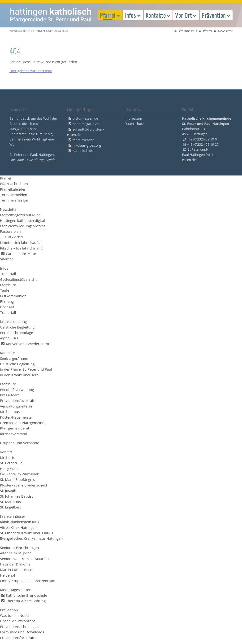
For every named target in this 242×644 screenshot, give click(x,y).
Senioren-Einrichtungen (19, 548)
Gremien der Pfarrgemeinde (23, 423)
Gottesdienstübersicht (18, 279)
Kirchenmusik (11, 412)
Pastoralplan (10, 231)
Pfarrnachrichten (14, 184)
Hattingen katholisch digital (22, 220)
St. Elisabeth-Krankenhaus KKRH (27, 533)
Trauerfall (8, 274)
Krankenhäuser (13, 516)
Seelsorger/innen (14, 358)
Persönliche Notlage (17, 333)
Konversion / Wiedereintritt (28, 344)
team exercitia (84, 140)
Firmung (7, 301)
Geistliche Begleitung (17, 327)
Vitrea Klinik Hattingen (18, 527)
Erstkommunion (13, 296)
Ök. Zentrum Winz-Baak (19, 474)
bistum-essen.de (86, 118)
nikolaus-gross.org (87, 145)
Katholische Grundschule (26, 595)
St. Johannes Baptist (16, 496)
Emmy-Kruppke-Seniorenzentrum (28, 581)
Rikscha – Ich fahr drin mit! (22, 248)
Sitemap (7, 259)
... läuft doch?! (11, 237)
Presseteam (10, 395)
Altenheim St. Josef (15, 553)
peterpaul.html (51, 15)
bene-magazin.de (86, 124)
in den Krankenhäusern (19, 375)
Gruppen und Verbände (19, 443)
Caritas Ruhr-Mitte (21, 254)
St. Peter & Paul (13, 463)
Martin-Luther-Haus (16, 570)
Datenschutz (134, 124)
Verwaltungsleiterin (16, 406)
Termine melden (14, 195)
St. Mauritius (10, 502)
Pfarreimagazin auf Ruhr (20, 215)
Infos (4, 268)
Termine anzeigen (15, 200)
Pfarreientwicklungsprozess (23, 226)
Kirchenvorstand (14, 434)
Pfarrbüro (8, 285)
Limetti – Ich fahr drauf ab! (22, 242)
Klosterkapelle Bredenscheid (24, 485)
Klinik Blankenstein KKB (19, 522)
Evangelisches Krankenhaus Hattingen (31, 538)
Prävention (9, 610)
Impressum (133, 118)
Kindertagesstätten (16, 590)
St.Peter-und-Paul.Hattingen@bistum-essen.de (201, 155)
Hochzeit (7, 307)
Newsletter (9, 209)
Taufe (5, 290)
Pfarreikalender (13, 189)
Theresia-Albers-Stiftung (26, 601)
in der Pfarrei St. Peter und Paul (26, 369)
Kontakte (7, 353)
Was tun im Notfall (15, 615)
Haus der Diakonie (15, 564)
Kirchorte (8, 457)
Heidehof (8, 575)
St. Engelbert (10, 507)
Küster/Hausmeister (17, 417)
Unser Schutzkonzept (17, 621)
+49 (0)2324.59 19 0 (202, 139)
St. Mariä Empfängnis (17, 479)
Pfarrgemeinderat (15, 428)
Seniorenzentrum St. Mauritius (25, 559)
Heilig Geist (9, 469)
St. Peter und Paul (185, 31)
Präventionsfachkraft (17, 400)
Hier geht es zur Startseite (31, 71)
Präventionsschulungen (19, 626)
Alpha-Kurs (9, 338)
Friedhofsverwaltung (17, 390)
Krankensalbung (13, 321)
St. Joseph (8, 491)
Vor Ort (6, 452)
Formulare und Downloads (22, 632)
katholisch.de (83, 151)
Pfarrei (208, 31)
